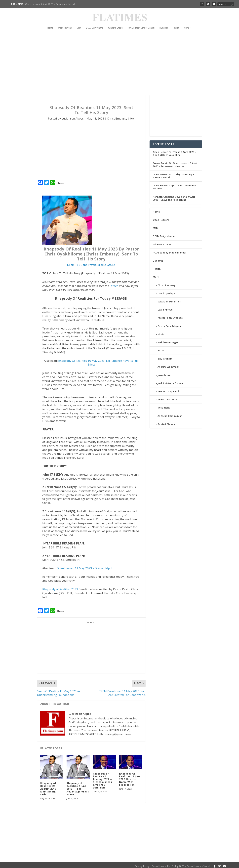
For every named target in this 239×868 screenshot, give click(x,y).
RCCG (161, 349)
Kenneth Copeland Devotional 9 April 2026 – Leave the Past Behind (174, 196)
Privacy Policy (142, 864)
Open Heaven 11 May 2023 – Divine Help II (84, 566)
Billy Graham (165, 357)
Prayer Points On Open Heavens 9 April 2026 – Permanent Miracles (175, 163)
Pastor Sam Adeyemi (170, 324)
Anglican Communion (170, 414)
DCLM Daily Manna (95, 23)
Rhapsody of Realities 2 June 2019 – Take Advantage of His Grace (78, 787)
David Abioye (165, 308)
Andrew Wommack (168, 365)
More (186, 23)
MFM (79, 23)
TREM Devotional (167, 397)
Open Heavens (65, 23)
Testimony (164, 406)
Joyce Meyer (164, 373)
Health (176, 23)
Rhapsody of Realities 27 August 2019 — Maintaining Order (50, 787)
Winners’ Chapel (116, 23)
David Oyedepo (166, 291)
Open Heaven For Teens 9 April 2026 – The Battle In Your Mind (174, 151)
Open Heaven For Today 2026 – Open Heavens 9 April (174, 174)
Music (161, 332)
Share (60, 181)
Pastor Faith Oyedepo (170, 316)
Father (114, 284)
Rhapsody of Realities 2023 (60, 587)
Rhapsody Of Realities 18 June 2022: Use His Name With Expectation (130, 777)
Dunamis (164, 23)
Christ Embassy (117, 116)
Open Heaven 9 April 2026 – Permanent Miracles (51, 4)
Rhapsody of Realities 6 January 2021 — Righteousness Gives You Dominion (103, 779)
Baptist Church (166, 422)
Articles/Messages (168, 340)
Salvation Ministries (169, 300)
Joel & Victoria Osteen (170, 381)
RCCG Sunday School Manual (141, 23)
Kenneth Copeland (168, 389)
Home (50, 23)
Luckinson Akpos (73, 116)
